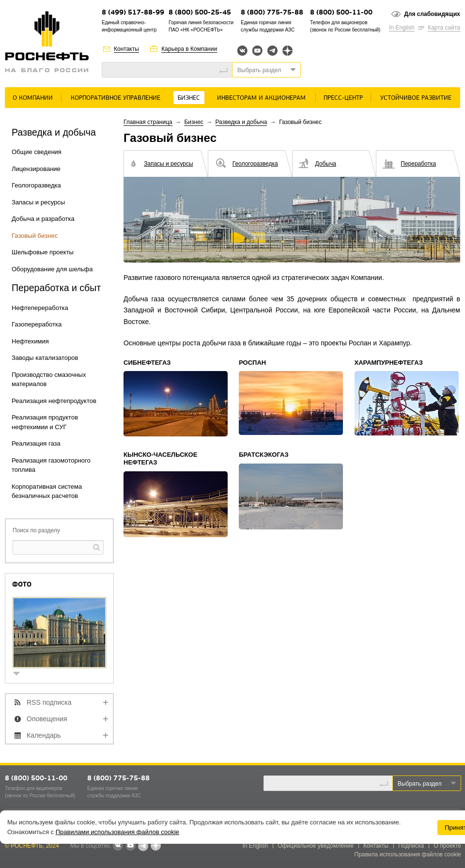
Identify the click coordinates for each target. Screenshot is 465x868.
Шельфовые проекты (43, 252)
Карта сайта (444, 28)
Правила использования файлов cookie (408, 854)
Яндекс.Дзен (287, 51)
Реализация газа (36, 443)
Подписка (411, 846)
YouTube (257, 51)
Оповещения (47, 719)
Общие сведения (37, 152)
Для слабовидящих (432, 14)
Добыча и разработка (43, 219)
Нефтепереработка (40, 308)
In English (402, 28)
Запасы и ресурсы (38, 202)
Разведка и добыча (241, 122)
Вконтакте (242, 51)
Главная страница (148, 122)
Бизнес (189, 98)
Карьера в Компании (189, 49)
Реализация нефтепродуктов (54, 401)
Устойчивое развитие (416, 98)
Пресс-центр (343, 98)
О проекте (447, 846)
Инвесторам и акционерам (261, 98)
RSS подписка (49, 702)
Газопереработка (37, 324)
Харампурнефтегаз (389, 363)
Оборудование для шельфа (52, 269)
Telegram (272, 51)
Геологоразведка (36, 185)
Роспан (252, 363)
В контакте (118, 846)
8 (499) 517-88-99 (133, 13)
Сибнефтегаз (147, 363)
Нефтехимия (30, 341)
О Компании (33, 98)
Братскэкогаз (263, 455)
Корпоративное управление (116, 98)
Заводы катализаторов (45, 358)
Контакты (126, 49)
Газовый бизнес (35, 236)
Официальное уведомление (316, 846)
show (20, 674)
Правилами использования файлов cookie (117, 832)
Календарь (44, 735)
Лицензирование (36, 169)
